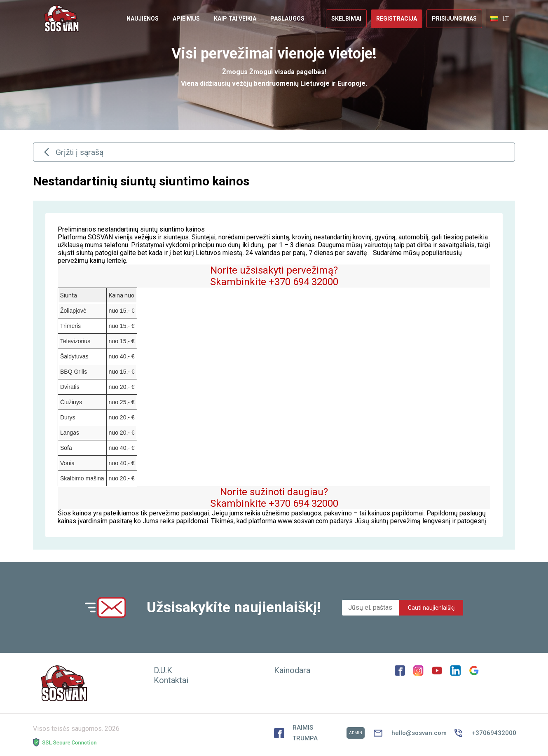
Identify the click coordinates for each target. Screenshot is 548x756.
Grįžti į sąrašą (73, 152)
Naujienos (143, 19)
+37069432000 (484, 733)
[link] (143, 19)
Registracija (397, 19)
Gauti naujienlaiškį (431, 608)
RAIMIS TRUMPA (319, 733)
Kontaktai (171, 680)
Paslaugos (287, 19)
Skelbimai (346, 19)
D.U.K (163, 670)
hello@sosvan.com (409, 733)
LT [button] (500, 19)
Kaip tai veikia (235, 19)
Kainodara (292, 670)
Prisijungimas (454, 19)
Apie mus (186, 19)
